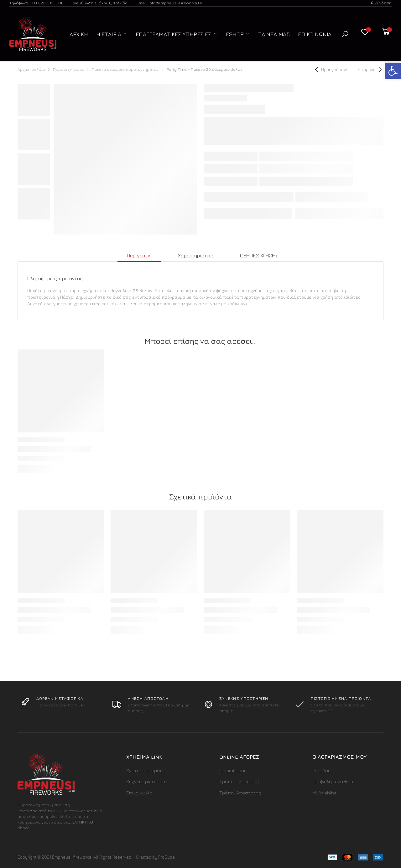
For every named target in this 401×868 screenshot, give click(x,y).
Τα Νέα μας (274, 34)
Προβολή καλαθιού (333, 781)
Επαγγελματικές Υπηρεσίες (174, 34)
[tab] (139, 256)
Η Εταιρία (109, 34)
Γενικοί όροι (232, 770)
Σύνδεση (381, 3)
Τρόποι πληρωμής (239, 781)
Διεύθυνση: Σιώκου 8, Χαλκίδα (100, 3)
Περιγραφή (139, 256)
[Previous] (331, 70)
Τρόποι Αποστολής (240, 793)
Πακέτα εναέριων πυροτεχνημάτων (125, 69)
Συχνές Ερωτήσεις (146, 781)
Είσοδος (321, 770)
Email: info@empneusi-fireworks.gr (169, 3)
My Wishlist (324, 793)
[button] (345, 34)
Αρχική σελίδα (31, 69)
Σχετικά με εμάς (144, 770)
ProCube (167, 857)
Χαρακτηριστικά (196, 256)
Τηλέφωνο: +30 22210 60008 (36, 3)
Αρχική (79, 34)
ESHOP (235, 34)
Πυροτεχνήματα (68, 69)
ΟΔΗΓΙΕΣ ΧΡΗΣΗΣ (259, 256)
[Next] (371, 70)
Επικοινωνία (315, 34)
